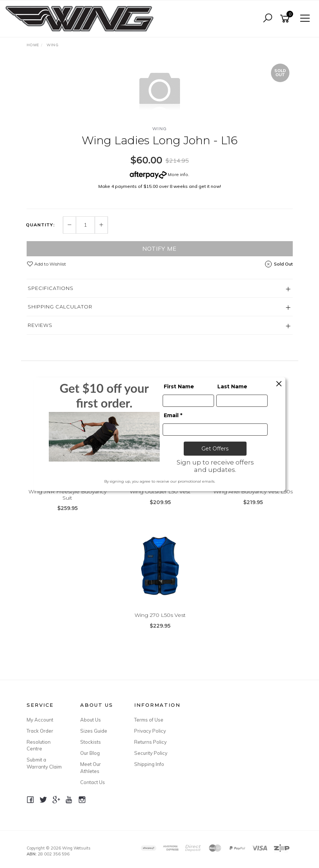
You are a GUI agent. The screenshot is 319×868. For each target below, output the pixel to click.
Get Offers (215, 449)
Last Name (232, 386)
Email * (173, 415)
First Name (179, 386)
